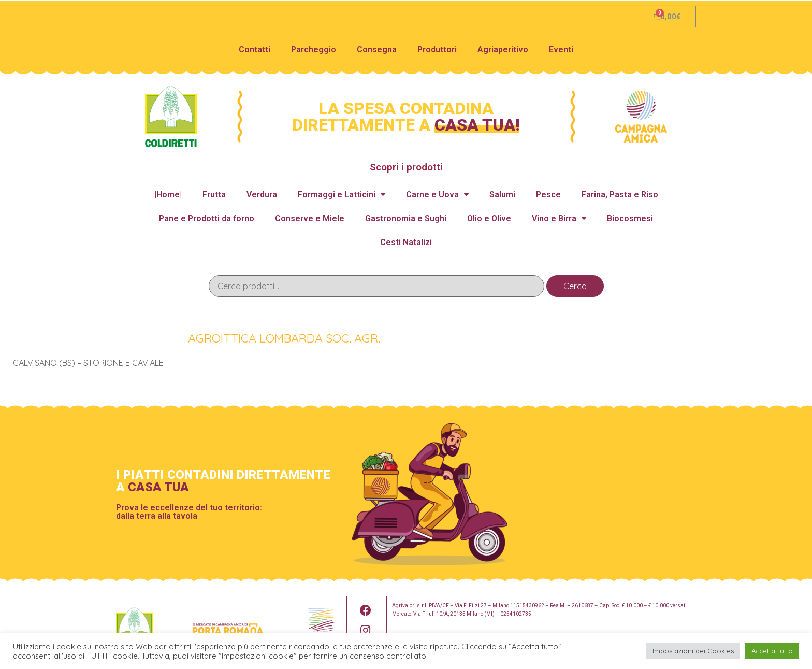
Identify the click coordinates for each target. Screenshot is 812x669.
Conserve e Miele (310, 218)
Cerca (575, 286)
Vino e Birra (559, 218)
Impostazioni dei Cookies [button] (693, 651)
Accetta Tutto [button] (772, 651)
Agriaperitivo (503, 49)
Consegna (377, 49)
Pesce (548, 195)
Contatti (255, 49)
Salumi (502, 195)
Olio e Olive (489, 218)
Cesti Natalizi (406, 242)
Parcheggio (314, 49)
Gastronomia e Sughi (406, 218)
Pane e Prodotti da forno (207, 218)
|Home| (168, 195)
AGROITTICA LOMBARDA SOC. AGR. (284, 337)
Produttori (437, 49)
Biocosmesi (630, 218)
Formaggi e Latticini (342, 195)
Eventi (561, 49)
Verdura (262, 195)
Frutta (214, 195)
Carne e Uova (437, 195)
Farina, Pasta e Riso (620, 195)
